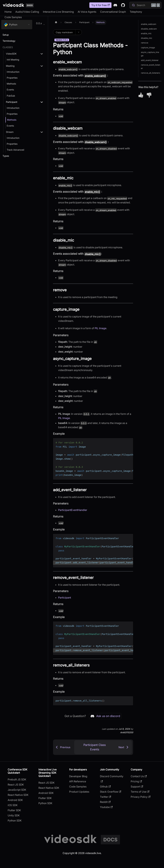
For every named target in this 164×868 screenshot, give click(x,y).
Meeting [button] (10, 66)
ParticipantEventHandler (73, 510)
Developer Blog (78, 776)
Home (8, 12)
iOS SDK (13, 805)
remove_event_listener (151, 67)
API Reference (78, 781)
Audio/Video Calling (27, 12)
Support (137, 787)
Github (105, 787)
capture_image (148, 48)
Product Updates (79, 792)
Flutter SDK (14, 810)
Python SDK (15, 821)
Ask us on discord (105, 716)
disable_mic (147, 38)
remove (145, 43)
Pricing (136, 781)
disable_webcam (149, 29)
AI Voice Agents (87, 12)
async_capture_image (150, 54)
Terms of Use (140, 792)
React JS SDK (16, 785)
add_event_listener (150, 60)
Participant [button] (12, 102)
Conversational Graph (113, 12)
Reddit (105, 802)
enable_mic (146, 33)
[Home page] (56, 22)
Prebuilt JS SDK (17, 779)
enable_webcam (149, 24)
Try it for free (100, 5)
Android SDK (15, 800)
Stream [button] (10, 132)
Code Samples (13, 17)
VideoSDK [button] (11, 54)
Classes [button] (8, 47)
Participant (65, 598)
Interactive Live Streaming (58, 12)
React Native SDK (18, 795)
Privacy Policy (141, 797)
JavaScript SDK (17, 790)
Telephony (136, 12)
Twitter (105, 797)
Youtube (106, 807)
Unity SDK (14, 815)
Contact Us (139, 776)
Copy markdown (64, 32)
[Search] (145, 5)
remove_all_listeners (151, 73)
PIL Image (100, 328)
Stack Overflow (111, 792)
